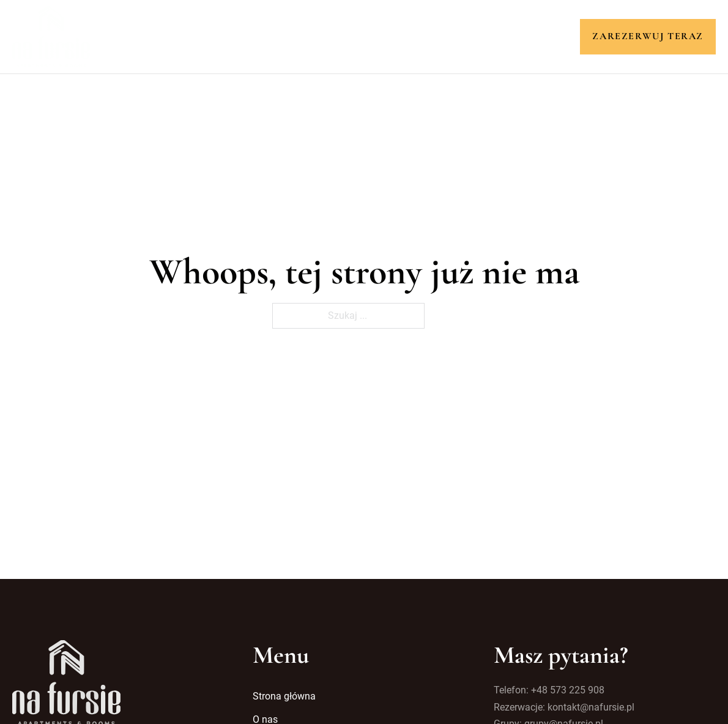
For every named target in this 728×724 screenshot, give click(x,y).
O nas (272, 36)
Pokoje (324, 36)
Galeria (449, 36)
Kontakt (509, 36)
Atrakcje (385, 36)
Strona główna (198, 36)
